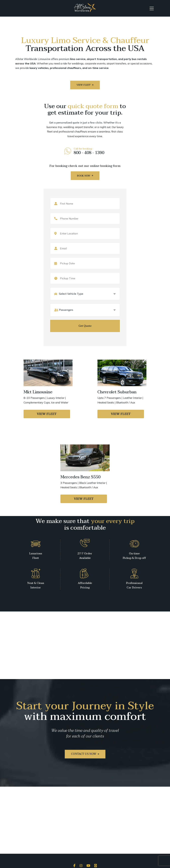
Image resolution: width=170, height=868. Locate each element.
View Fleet (47, 414)
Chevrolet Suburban (117, 392)
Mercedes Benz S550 (80, 477)
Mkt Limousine (38, 392)
